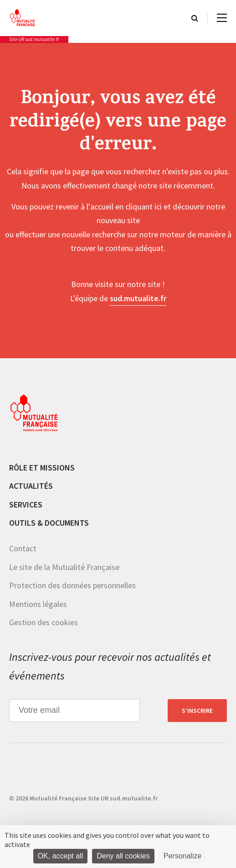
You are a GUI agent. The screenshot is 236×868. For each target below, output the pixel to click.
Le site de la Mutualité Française (64, 567)
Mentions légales (38, 604)
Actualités (31, 486)
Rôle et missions (42, 468)
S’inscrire (197, 711)
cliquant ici (144, 207)
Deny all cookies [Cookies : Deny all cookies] (123, 856)
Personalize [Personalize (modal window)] (183, 856)
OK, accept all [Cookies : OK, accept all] (61, 856)
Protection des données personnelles (72, 585)
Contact (23, 548)
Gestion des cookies (44, 622)
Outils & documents (49, 523)
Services (26, 505)
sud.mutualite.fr (138, 298)
